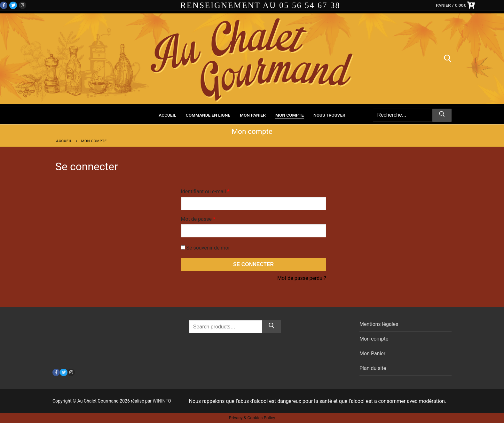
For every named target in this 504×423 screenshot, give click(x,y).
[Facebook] (4, 5)
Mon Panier (372, 354)
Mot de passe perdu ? (302, 278)
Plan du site (373, 368)
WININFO (162, 401)
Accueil (64, 141)
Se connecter (253, 264)
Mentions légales (379, 324)
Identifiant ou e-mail (217, 191)
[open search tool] (448, 58)
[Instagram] (23, 5)
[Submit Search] (442, 115)
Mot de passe (210, 218)
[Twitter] (13, 5)
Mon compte (374, 339)
